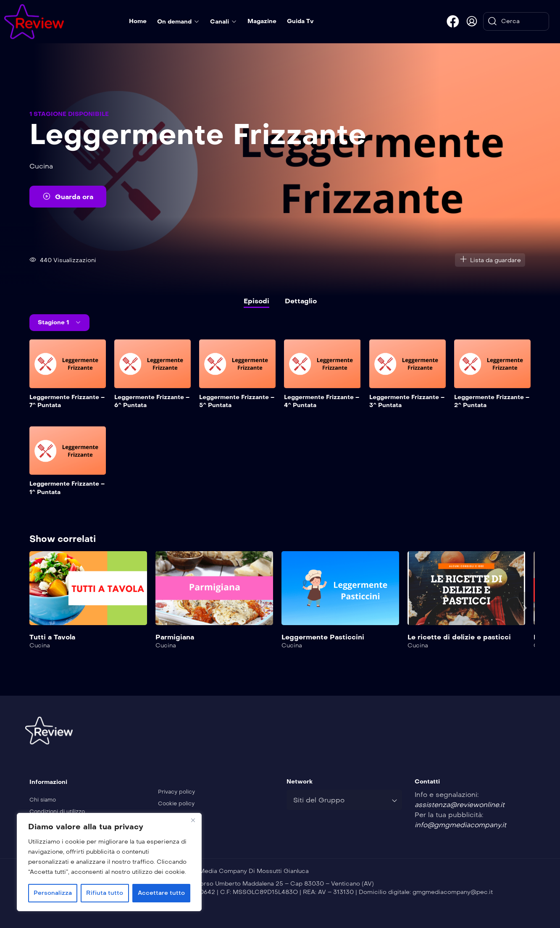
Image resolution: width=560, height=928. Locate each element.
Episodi (256, 301)
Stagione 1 (54, 322)
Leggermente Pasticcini (323, 637)
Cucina (41, 166)
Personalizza (53, 893)
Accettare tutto (161, 893)
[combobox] (344, 800)
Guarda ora (68, 196)
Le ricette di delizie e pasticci (459, 637)
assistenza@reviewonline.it (460, 805)
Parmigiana (175, 637)
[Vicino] (193, 820)
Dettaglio (301, 301)
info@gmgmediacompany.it (460, 825)
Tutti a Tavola (52, 637)
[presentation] (525, 608)
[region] (109, 862)
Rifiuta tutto (105, 893)
